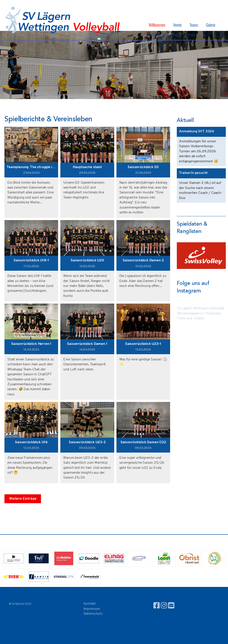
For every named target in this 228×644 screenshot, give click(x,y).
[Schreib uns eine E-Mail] (171, 606)
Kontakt (90, 604)
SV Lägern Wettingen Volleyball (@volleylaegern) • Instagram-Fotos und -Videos (200, 313)
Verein (177, 25)
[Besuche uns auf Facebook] (157, 606)
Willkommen (157, 25)
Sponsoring (156, 34)
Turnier (191, 34)
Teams (194, 25)
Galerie (211, 25)
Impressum (92, 609)
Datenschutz (93, 614)
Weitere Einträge (23, 499)
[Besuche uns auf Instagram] (164, 606)
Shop (175, 34)
